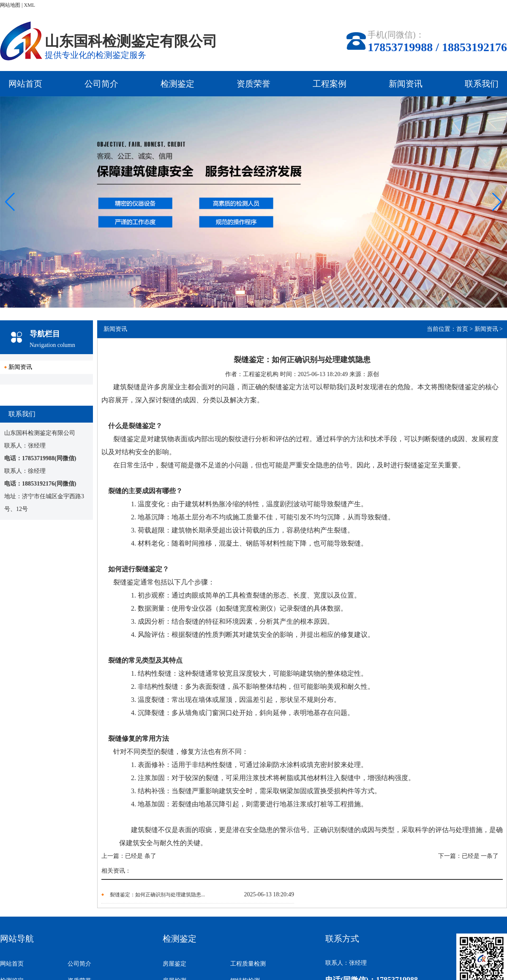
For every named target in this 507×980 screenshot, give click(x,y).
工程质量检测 (248, 964)
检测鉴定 (177, 84)
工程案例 (330, 84)
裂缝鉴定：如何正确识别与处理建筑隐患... (157, 895)
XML (29, 5)
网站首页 (25, 84)
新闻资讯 (406, 84)
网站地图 (10, 5)
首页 (462, 329)
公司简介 (101, 84)
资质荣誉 (253, 84)
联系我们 (482, 84)
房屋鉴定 (174, 964)
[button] (497, 202)
